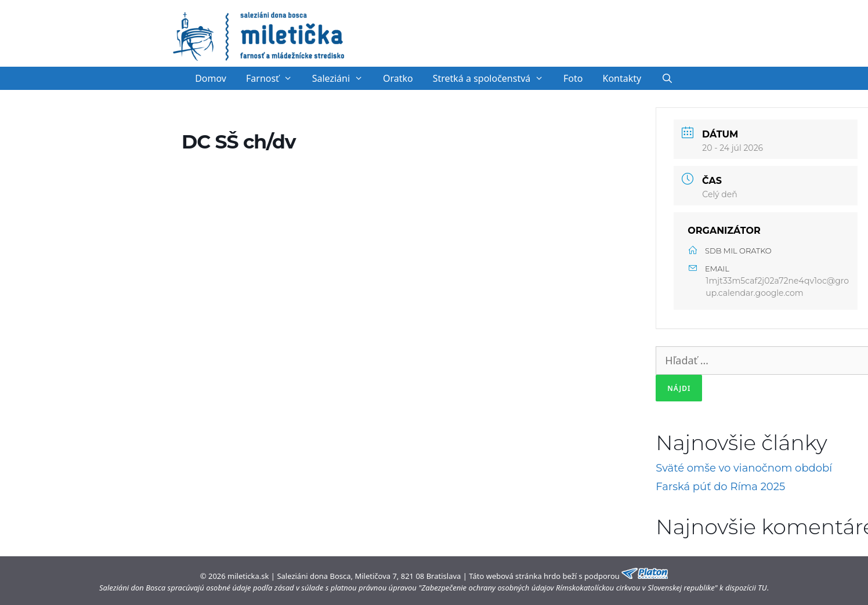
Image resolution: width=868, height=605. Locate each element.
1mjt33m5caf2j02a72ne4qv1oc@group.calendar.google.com (777, 287)
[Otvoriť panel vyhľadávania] (667, 78)
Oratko (398, 78)
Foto (573, 78)
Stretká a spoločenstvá (493, 78)
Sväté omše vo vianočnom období (744, 468)
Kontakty (622, 78)
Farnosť (274, 78)
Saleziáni (343, 78)
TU (762, 588)
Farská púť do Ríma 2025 (720, 487)
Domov (211, 78)
